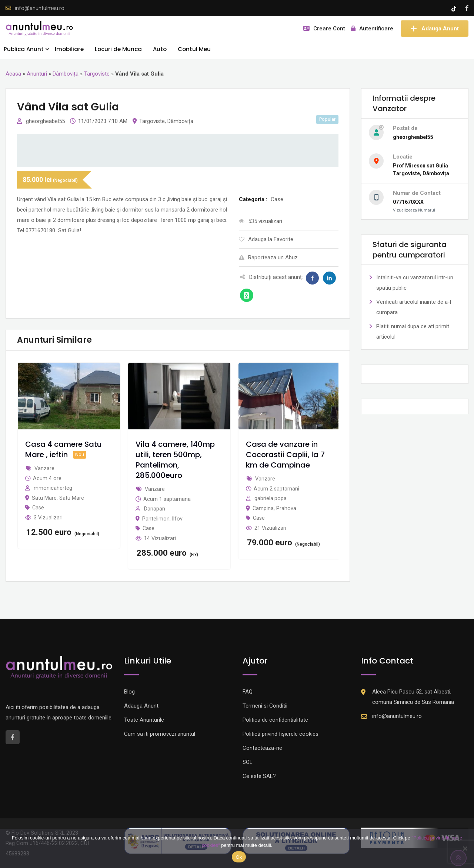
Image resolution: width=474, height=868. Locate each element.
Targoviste (97, 74)
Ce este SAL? (259, 776)
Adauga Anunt (435, 29)
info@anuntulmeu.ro (40, 8)
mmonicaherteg (53, 488)
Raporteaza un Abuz (268, 257)
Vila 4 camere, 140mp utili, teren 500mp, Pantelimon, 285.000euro (175, 460)
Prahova (286, 508)
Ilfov (177, 519)
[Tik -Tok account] (455, 8)
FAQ (248, 692)
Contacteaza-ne (262, 748)
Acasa (13, 74)
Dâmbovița (66, 74)
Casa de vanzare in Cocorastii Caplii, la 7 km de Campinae (285, 455)
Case (38, 508)
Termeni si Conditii (265, 706)
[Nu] (465, 848)
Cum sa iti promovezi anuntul (160, 734)
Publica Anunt (24, 49)
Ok (239, 857)
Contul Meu (194, 49)
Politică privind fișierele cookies (281, 734)
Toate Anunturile (144, 720)
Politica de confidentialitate (275, 720)
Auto (160, 49)
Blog (129, 692)
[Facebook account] (467, 8)
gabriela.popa (271, 498)
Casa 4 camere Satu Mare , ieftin (64, 449)
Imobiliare (69, 49)
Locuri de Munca (118, 49)
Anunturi (37, 74)
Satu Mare (44, 498)
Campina (263, 508)
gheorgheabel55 (46, 121)
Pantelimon (156, 519)
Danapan (155, 509)
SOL (248, 762)
